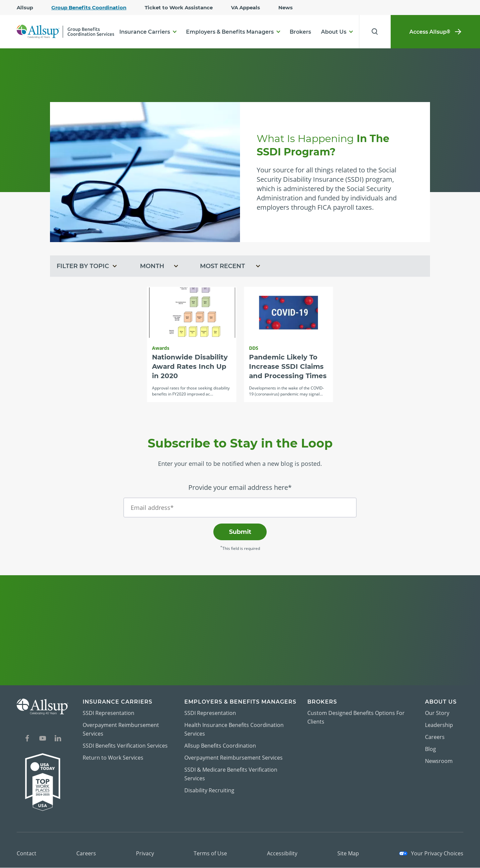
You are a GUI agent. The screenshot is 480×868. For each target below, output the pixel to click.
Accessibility (282, 854)
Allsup (25, 8)
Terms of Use (210, 854)
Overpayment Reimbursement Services (121, 730)
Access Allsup (435, 32)
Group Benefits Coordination (89, 8)
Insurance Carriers (145, 32)
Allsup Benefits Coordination (220, 746)
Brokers (300, 32)
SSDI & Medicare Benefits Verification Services (231, 774)
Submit (240, 532)
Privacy (145, 854)
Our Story (437, 713)
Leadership (439, 725)
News (285, 8)
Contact (26, 854)
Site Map (348, 854)
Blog (430, 749)
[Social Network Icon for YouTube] (43, 739)
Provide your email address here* (240, 488)
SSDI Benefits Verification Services (125, 746)
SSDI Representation (108, 713)
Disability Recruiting (209, 791)
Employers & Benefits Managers (230, 32)
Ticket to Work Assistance (179, 8)
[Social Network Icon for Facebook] (27, 739)
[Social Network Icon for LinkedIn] (58, 739)
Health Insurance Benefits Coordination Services (234, 730)
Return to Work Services (113, 758)
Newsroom (439, 761)
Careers (435, 737)
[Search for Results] (374, 32)
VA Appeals (245, 8)
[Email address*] (240, 508)
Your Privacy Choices (431, 854)
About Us (334, 32)
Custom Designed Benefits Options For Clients (356, 718)
